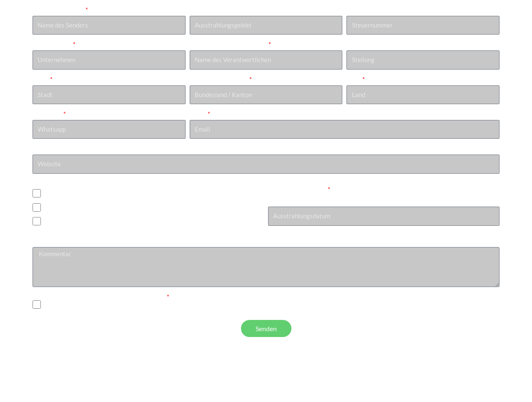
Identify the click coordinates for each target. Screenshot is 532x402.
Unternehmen (52, 44)
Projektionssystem (58, 183)
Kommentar (49, 241)
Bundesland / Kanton (219, 79)
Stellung (358, 44)
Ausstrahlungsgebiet (218, 10)
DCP (52, 195)
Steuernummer (367, 10)
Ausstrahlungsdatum (297, 189)
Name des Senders (58, 10)
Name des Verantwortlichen (228, 44)
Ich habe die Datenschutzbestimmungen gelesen (99, 297)
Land (354, 79)
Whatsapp (47, 114)
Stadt (41, 79)
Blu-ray (56, 209)
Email (198, 114)
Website (44, 148)
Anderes (57, 223)
